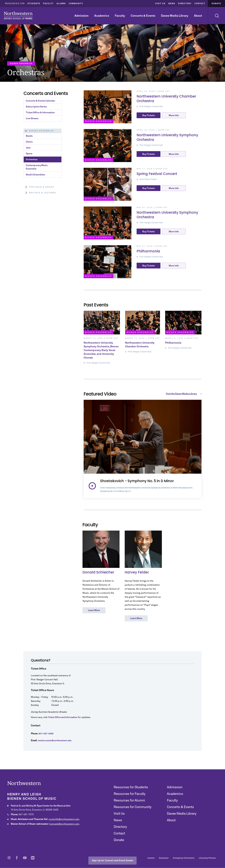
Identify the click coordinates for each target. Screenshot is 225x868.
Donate (216, 4)
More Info (174, 115)
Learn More (94, 610)
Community (76, 4)
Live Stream (32, 118)
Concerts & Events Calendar (40, 101)
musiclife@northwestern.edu (64, 819)
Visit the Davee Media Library (184, 394)
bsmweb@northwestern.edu (64, 824)
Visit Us (160, 4)
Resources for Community (133, 807)
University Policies (207, 858)
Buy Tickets (149, 115)
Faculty (48, 4)
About (198, 16)
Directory (185, 4)
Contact (200, 4)
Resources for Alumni (129, 800)
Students (34, 4)
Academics (102, 16)
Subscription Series (36, 107)
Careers (151, 858)
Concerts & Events (143, 16)
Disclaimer (164, 858)
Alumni (61, 4)
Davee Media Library (175, 16)
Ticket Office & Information (40, 113)
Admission (82, 16)
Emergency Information (184, 858)
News (172, 4)
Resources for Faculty (130, 794)
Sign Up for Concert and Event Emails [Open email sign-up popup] (113, 860)
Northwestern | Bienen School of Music (18, 15)
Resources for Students (131, 787)
